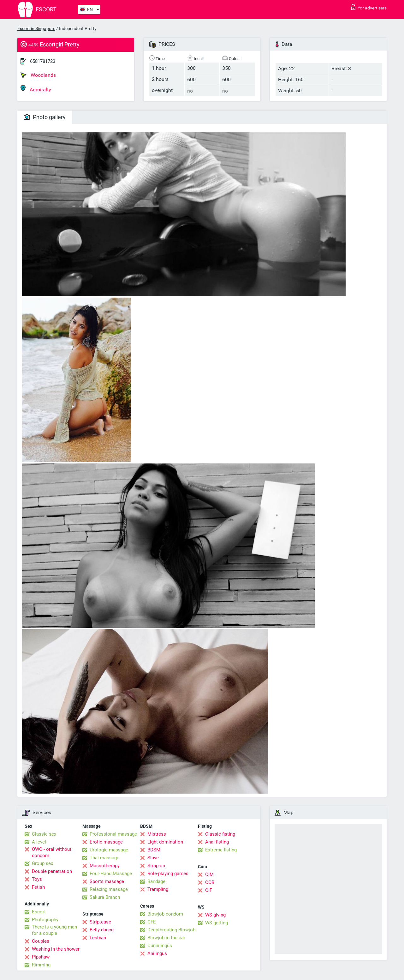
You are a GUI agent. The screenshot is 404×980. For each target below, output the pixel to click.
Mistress (157, 834)
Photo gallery (45, 117)
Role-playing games (168, 874)
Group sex (42, 863)
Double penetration (52, 871)
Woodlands (38, 75)
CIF (209, 890)
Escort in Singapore (36, 28)
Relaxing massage (109, 889)
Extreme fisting (221, 850)
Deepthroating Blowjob (171, 930)
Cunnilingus (160, 946)
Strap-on (156, 866)
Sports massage (107, 881)
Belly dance (102, 930)
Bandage (156, 881)
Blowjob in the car (166, 938)
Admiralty (36, 89)
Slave (153, 858)
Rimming (41, 965)
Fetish (38, 887)
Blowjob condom (165, 914)
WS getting (217, 923)
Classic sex (44, 834)
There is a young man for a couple (54, 930)
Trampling (158, 889)
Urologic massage (109, 850)
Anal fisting (217, 842)
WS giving (215, 915)
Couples (41, 941)
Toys (37, 879)
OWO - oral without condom (52, 852)
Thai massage (104, 858)
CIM (209, 874)
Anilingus (157, 953)
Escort (39, 912)
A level (39, 842)
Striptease (100, 922)
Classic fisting (220, 834)
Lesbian (98, 938)
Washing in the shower (56, 949)
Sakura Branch (105, 897)
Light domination (165, 842)
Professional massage (113, 834)
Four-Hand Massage (111, 874)
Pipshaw (41, 957)
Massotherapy (105, 866)
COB (210, 882)
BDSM (154, 850)
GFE (152, 922)
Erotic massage (106, 842)
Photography (45, 920)
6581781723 (43, 61)
